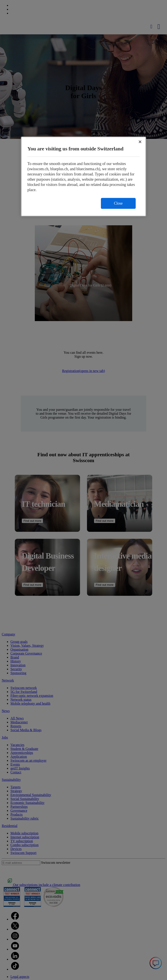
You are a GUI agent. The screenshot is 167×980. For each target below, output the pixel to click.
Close (118, 204)
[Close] (140, 142)
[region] (83, 177)
